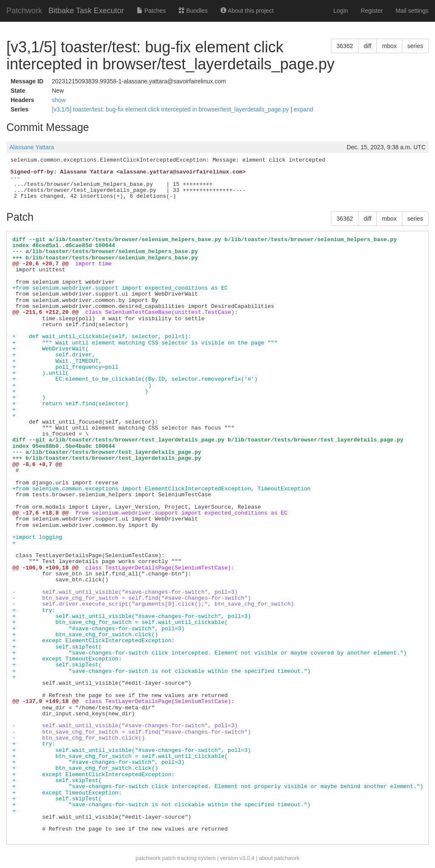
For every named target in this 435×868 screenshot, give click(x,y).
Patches (151, 11)
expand (303, 109)
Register (372, 11)
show (59, 100)
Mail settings (412, 11)
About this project (247, 11)
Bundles (193, 11)
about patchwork (279, 858)
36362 (345, 46)
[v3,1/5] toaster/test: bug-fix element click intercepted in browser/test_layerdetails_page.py (171, 109)
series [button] (415, 46)
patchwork (148, 858)
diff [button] (367, 46)
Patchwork (24, 11)
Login (341, 11)
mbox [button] (389, 46)
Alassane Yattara (32, 147)
